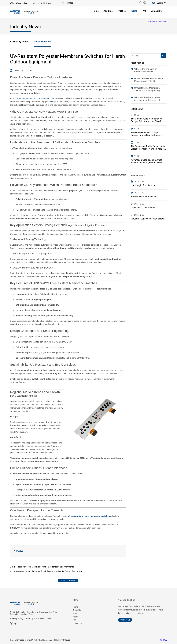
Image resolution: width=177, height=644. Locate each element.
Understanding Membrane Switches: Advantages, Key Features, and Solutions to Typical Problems (147, 89)
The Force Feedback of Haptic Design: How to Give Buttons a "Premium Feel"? (146, 134)
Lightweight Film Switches (144, 185)
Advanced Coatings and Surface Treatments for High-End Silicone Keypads (147, 161)
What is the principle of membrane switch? (145, 70)
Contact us (125, 620)
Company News (19, 42)
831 (32, 71)
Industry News (163, 21)
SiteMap (164, 640)
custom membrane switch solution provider (34, 98)
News (155, 21)
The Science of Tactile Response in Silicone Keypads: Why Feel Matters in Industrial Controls (148, 148)
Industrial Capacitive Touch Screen (148, 219)
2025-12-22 (139, 182)
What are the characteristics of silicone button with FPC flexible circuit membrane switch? (148, 99)
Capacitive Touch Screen (143, 208)
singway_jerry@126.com (42, 3)
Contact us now (68, 580)
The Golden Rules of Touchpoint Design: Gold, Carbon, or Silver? (146, 120)
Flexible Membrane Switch (144, 196)
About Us (77, 610)
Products (77, 614)
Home (150, 21)
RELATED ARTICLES (62, 640)
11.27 (137, 142)
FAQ (75, 620)
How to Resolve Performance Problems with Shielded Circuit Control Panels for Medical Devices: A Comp (148, 80)
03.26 (137, 115)
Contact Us (78, 623)
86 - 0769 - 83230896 (65, 3)
